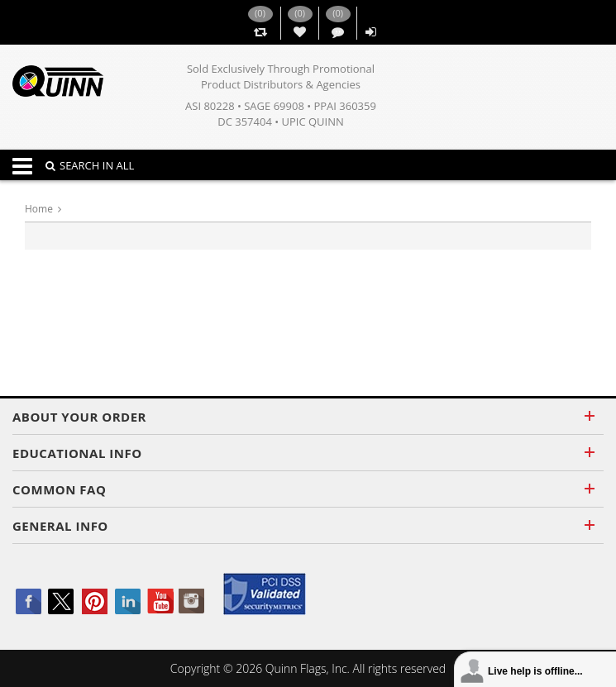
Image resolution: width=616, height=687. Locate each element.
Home (39, 209)
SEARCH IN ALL (90, 165)
